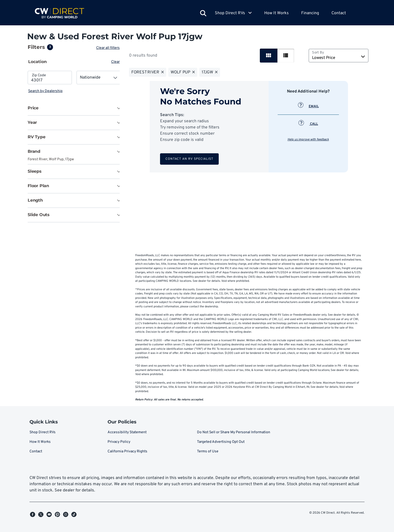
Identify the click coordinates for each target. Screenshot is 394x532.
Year (32, 122)
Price (33, 108)
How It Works (276, 13)
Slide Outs (39, 215)
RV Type (37, 137)
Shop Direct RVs (43, 432)
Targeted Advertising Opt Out (221, 442)
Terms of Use (208, 451)
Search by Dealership (45, 91)
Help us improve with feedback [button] (309, 140)
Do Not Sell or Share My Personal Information (234, 432)
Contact (339, 13)
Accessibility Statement (127, 432)
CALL (309, 124)
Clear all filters (109, 48)
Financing (310, 13)
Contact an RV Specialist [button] (190, 159)
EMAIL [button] (309, 107)
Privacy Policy (119, 442)
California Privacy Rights (127, 451)
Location (37, 62)
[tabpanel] (74, 82)
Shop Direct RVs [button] (233, 13)
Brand (34, 151)
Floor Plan (38, 186)
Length (35, 200)
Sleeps (35, 171)
